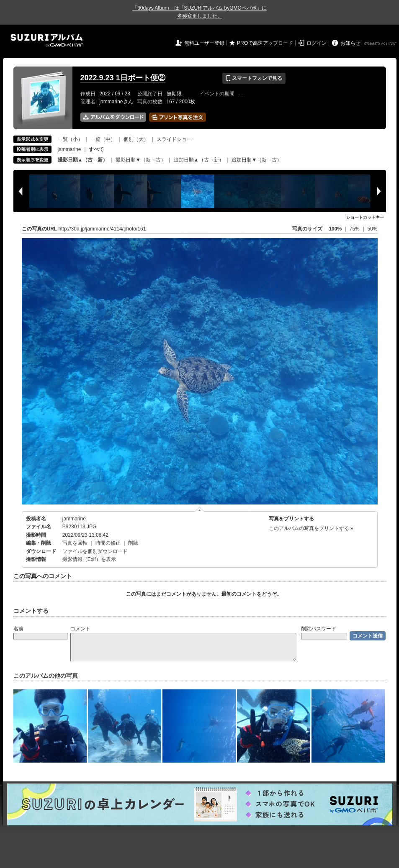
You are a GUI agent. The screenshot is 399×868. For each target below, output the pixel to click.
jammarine (70, 149)
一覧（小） (70, 139)
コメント (80, 629)
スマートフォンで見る (254, 78)
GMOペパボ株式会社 (381, 44)
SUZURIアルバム (47, 40)
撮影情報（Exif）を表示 (89, 559)
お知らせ (350, 43)
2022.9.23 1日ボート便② (123, 78)
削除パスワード (319, 629)
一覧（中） (103, 139)
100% (335, 229)
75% (355, 229)
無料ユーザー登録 (204, 43)
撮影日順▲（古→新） (83, 160)
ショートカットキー (365, 217)
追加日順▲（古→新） (199, 160)
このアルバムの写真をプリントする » (311, 528)
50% (372, 229)
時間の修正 (108, 543)
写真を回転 (75, 543)
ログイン (317, 43)
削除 (133, 543)
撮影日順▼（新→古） (141, 160)
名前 (18, 629)
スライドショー (174, 139)
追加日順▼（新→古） (257, 160)
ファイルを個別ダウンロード (95, 551)
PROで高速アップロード (265, 43)
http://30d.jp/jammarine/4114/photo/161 (102, 229)
